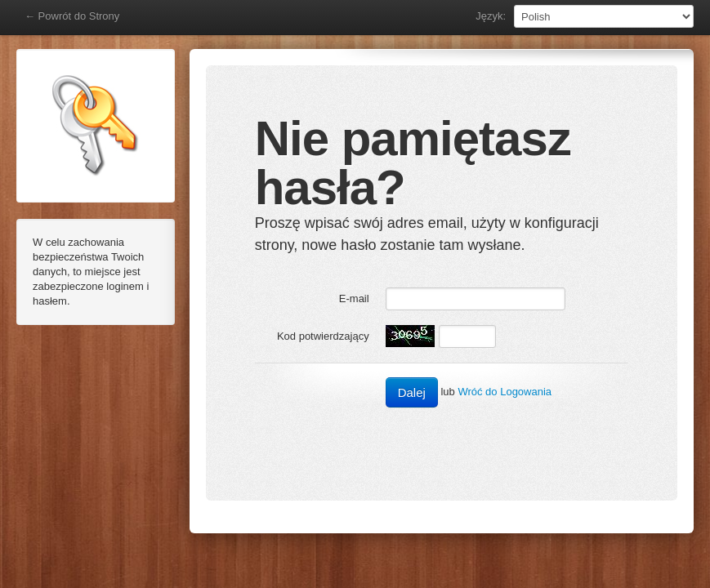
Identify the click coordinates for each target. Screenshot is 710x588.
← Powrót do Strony (72, 16)
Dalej (412, 392)
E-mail (354, 298)
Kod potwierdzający (323, 336)
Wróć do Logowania (505, 392)
